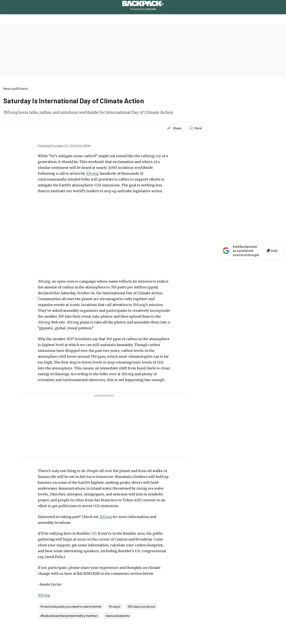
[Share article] (174, 128)
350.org (92, 173)
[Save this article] (196, 128)
